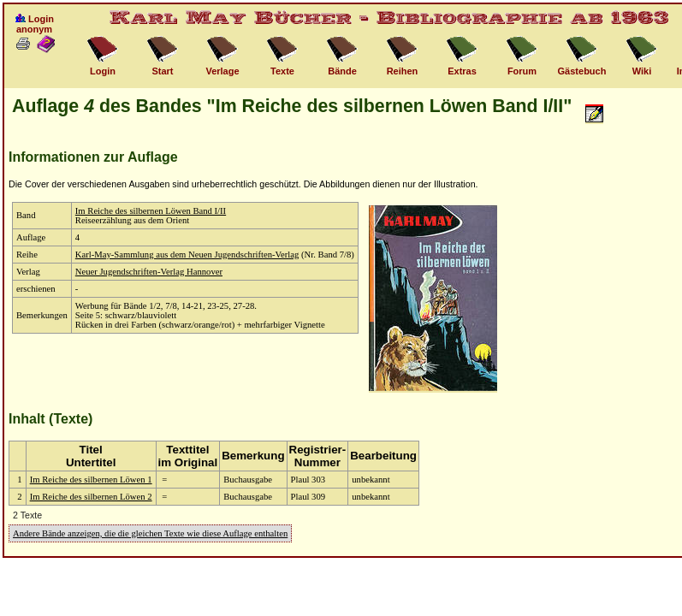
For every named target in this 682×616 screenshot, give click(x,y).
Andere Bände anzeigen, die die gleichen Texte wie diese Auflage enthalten (150, 533)
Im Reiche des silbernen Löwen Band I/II (151, 211)
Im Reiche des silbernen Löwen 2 (91, 497)
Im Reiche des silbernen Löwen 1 (91, 480)
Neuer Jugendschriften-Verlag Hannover (149, 272)
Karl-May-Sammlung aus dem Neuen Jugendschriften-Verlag (187, 255)
